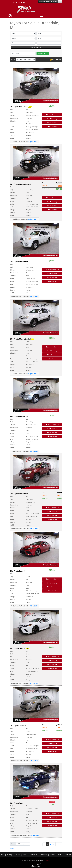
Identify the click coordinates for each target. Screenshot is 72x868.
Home (2, 855)
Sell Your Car (44, 855)
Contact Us (68, 855)
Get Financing (52, 119)
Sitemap (48, 860)
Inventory (9, 855)
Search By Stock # (43, 53)
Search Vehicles (36, 48)
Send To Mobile (52, 123)
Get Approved (34, 855)
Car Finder (18, 855)
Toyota (12, 849)
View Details (52, 127)
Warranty (52, 855)
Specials (25, 855)
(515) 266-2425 (34, 835)
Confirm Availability (52, 115)
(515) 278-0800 (32, 142)
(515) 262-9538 (34, 297)
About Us (60, 855)
